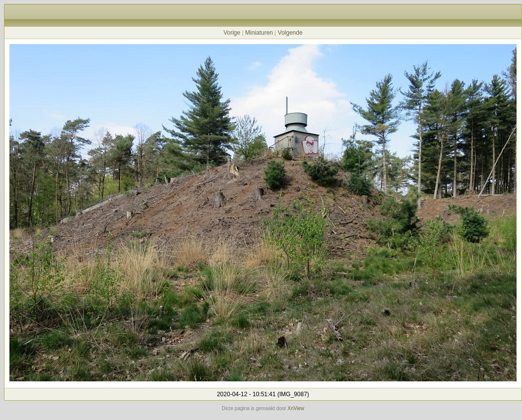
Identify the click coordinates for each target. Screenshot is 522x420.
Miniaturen (259, 33)
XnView (296, 408)
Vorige (232, 33)
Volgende (290, 33)
